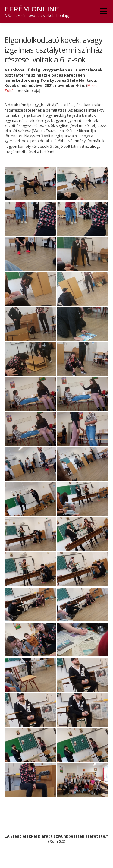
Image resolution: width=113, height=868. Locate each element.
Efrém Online (32, 9)
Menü (103, 11)
